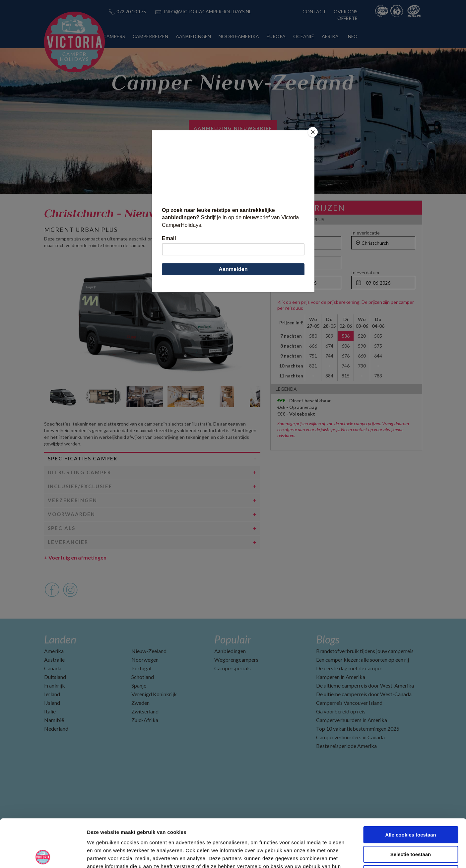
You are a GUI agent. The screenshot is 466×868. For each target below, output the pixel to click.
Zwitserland (145, 711)
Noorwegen (145, 660)
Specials (62, 528)
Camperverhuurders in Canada (350, 737)
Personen (287, 253)
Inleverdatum (365, 272)
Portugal (141, 668)
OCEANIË (304, 36)
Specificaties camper (83, 458)
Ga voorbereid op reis (341, 711)
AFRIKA (330, 36)
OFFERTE (347, 18)
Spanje (139, 685)
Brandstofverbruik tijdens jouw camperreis (365, 651)
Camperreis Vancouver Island (349, 703)
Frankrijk (55, 685)
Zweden (140, 703)
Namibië (54, 720)
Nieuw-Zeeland (149, 651)
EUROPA (276, 36)
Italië (50, 711)
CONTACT (314, 11)
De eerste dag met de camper (349, 668)
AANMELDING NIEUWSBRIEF (233, 128)
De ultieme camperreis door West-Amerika (365, 685)
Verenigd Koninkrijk (154, 694)
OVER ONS (346, 11)
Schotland (143, 677)
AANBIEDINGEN (193, 36)
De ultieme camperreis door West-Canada (364, 694)
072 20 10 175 (131, 11)
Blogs (328, 639)
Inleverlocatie (366, 233)
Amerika (54, 651)
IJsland (52, 703)
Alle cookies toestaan (410, 787)
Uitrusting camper (79, 472)
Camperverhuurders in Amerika (352, 720)
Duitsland (55, 677)
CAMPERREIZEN (150, 36)
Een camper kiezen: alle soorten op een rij (363, 660)
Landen (60, 639)
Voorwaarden (71, 514)
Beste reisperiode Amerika (346, 746)
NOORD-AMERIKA (239, 36)
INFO (352, 36)
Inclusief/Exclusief (80, 486)
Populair (233, 639)
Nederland (56, 729)
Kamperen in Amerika (341, 677)
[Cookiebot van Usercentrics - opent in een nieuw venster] (43, 855)
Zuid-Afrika (145, 720)
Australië (54, 660)
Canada (53, 668)
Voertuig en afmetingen (75, 557)
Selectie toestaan (411, 806)
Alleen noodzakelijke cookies (411, 826)
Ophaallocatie (292, 233)
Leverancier (68, 542)
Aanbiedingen (230, 651)
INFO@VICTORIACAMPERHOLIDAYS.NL (208, 11)
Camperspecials (233, 668)
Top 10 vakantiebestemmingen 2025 (358, 729)
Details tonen (358, 855)
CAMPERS (114, 36)
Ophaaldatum (291, 272)
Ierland (52, 694)
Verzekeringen (72, 500)
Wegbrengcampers (236, 660)
